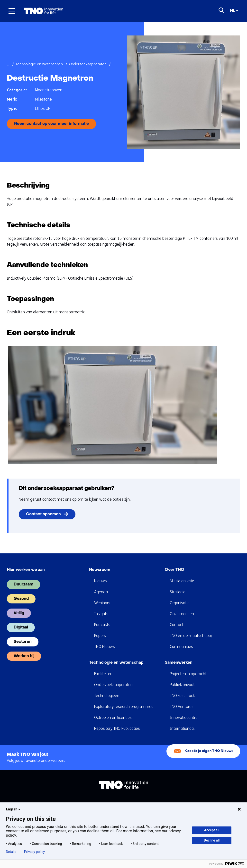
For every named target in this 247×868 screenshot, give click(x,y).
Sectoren (23, 642)
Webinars (102, 603)
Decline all (212, 840)
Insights (101, 614)
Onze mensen (182, 614)
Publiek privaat (182, 685)
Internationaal (182, 728)
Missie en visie (182, 581)
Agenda (101, 592)
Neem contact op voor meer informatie (51, 124)
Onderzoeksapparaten (113, 685)
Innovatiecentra (184, 718)
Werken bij (24, 656)
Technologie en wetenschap (116, 663)
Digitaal (21, 627)
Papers (100, 636)
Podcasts (102, 625)
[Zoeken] (221, 10)
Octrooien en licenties (113, 718)
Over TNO (174, 570)
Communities (181, 647)
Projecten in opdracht (188, 674)
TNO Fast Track (182, 696)
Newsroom (100, 570)
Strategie (178, 592)
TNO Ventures (182, 707)
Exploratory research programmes (124, 707)
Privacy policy (34, 852)
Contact (177, 625)
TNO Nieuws (105, 647)
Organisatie (180, 603)
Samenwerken (179, 663)
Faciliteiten (103, 674)
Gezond (21, 599)
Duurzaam (23, 584)
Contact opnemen (43, 514)
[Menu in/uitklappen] (12, 11)
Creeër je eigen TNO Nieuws (209, 751)
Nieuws (101, 581)
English (14, 809)
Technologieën (107, 696)
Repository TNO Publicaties (117, 728)
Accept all (212, 830)
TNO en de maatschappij (191, 636)
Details (11, 852)
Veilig (19, 613)
